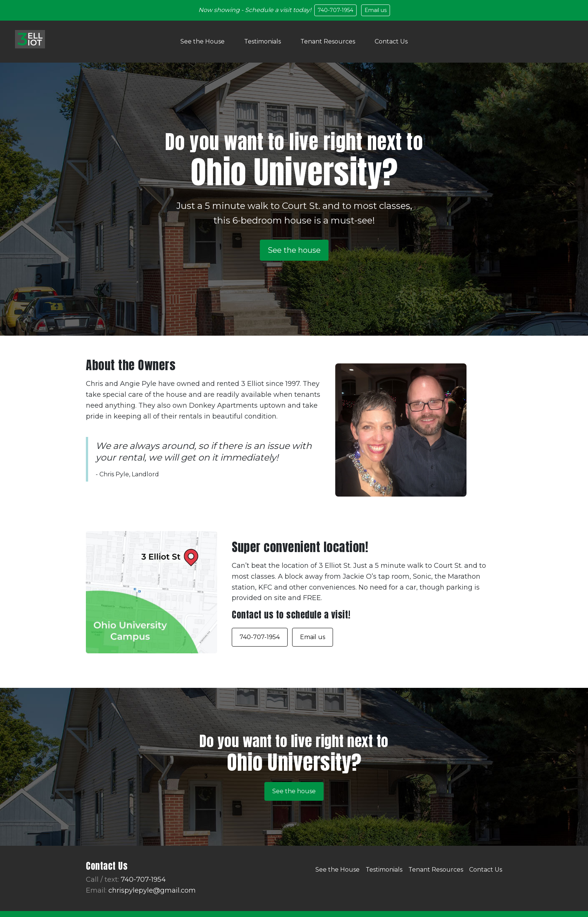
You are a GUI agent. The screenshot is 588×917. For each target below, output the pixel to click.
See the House (202, 41)
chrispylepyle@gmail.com (152, 890)
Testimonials (262, 41)
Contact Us (391, 41)
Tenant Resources (328, 41)
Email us (376, 10)
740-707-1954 (335, 10)
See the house (294, 250)
